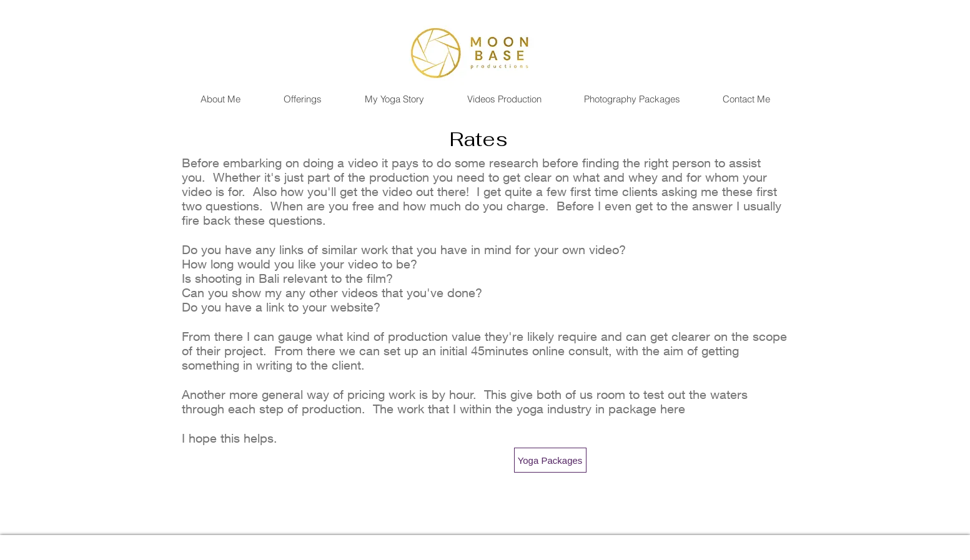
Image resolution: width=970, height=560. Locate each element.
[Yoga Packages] (550, 460)
